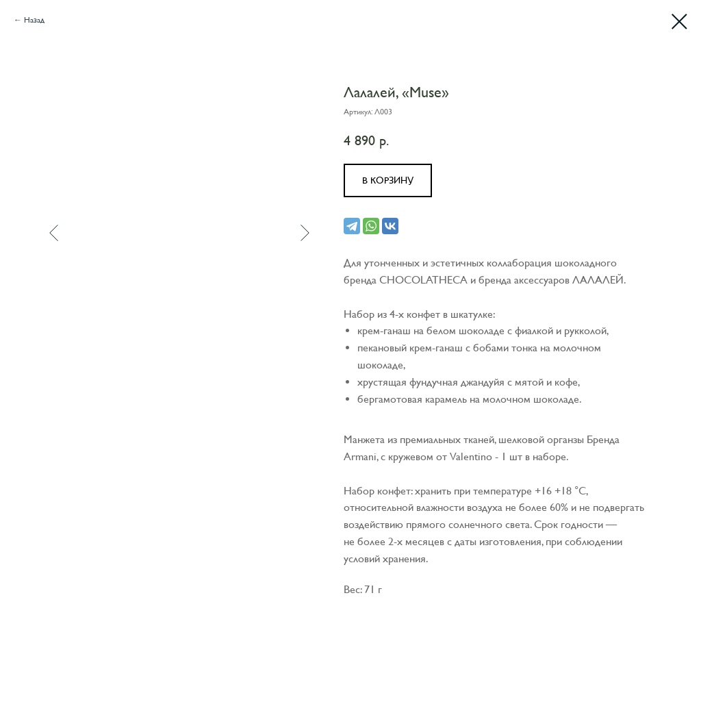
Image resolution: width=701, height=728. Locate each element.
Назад (34, 20)
